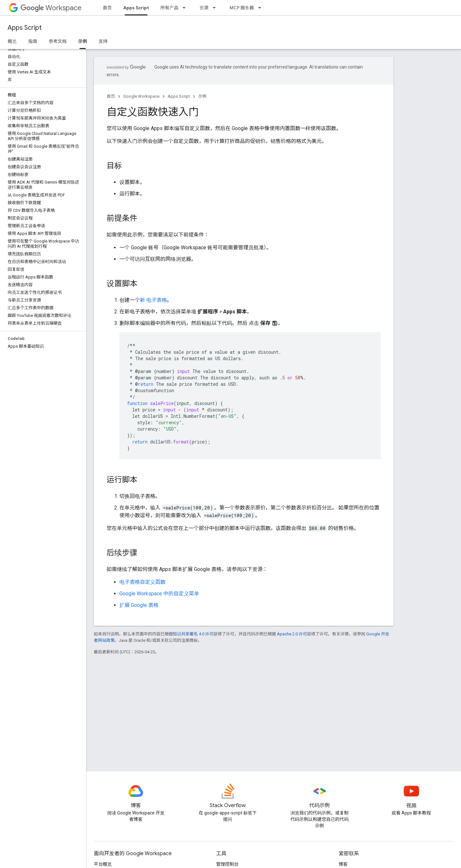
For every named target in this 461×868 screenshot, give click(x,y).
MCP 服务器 (242, 8)
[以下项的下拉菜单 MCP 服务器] (262, 8)
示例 (202, 96)
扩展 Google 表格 (139, 605)
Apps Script (25, 28)
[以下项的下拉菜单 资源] (216, 8)
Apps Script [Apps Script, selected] (136, 8)
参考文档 (58, 41)
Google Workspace (141, 96)
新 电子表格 (153, 300)
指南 (33, 41)
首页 (107, 8)
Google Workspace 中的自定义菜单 (159, 594)
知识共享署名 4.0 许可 (193, 634)
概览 (12, 41)
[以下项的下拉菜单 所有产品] (186, 8)
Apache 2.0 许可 (292, 634)
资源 (204, 8)
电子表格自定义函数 (142, 582)
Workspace (51, 8)
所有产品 (169, 8)
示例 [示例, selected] (83, 41)
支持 (103, 41)
